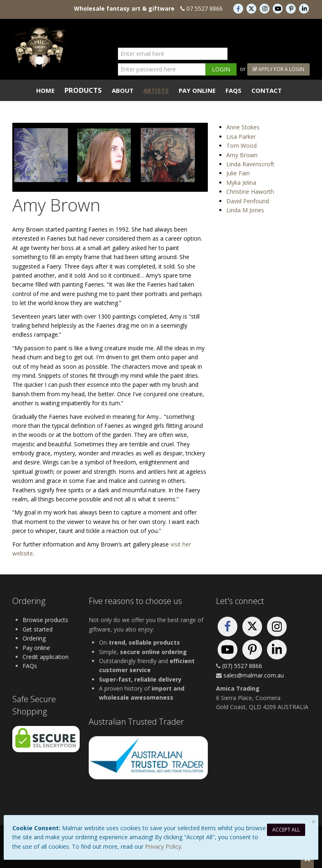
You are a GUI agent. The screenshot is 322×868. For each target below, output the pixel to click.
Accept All (286, 830)
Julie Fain (238, 173)
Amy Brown (242, 155)
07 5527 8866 (205, 8)
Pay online (36, 648)
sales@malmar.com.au (254, 675)
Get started (38, 629)
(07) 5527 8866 (242, 666)
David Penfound (248, 201)
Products (83, 90)
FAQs (233, 90)
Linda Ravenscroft (250, 164)
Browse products (45, 620)
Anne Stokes (243, 127)
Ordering (34, 638)
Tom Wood (241, 146)
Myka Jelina (241, 183)
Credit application (46, 657)
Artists (156, 90)
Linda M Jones (245, 210)
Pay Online (197, 90)
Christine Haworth (250, 192)
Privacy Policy (163, 846)
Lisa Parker (241, 137)
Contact (267, 90)
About (123, 90)
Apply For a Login (278, 69)
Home (45, 90)
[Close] (314, 822)
